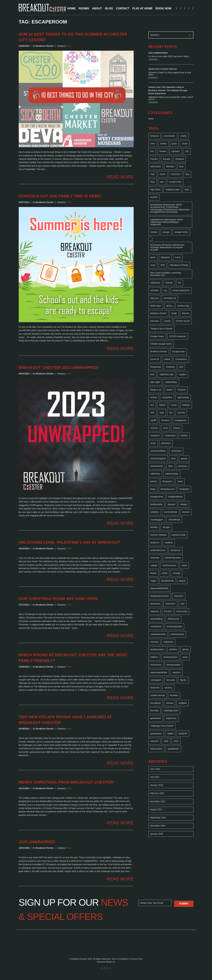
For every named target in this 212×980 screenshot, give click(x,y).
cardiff (153, 420)
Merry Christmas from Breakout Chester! (66, 782)
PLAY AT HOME (143, 8)
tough (174, 313)
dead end (155, 688)
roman (174, 405)
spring (169, 306)
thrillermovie (173, 619)
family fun (155, 543)
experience (171, 718)
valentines (155, 474)
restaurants (170, 435)
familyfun (155, 512)
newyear (154, 741)
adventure (166, 443)
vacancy (168, 688)
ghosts (186, 649)
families (154, 527)
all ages (166, 527)
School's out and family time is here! (60, 196)
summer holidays (159, 535)
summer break (179, 535)
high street (155, 189)
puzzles (154, 197)
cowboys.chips (173, 189)
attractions (155, 604)
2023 (173, 459)
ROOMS (84, 8)
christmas (183, 466)
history (162, 405)
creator (167, 321)
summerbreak (171, 512)
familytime (184, 489)
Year (153, 174)
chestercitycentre (173, 558)
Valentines (155, 283)
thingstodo (167, 481)
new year (171, 680)
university (155, 558)
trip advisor (156, 703)
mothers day (183, 306)
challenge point (171, 711)
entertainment (178, 634)
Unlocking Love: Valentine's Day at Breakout (70, 542)
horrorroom (182, 611)
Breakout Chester (159, 351)
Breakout (180, 159)
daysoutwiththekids (159, 588)
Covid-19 (155, 359)
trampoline (167, 397)
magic (153, 581)
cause (185, 144)
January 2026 (157, 834)
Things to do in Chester (161, 329)
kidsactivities (156, 749)
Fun (152, 151)
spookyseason (157, 649)
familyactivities (174, 665)
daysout (171, 504)
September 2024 (158, 818)
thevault (168, 611)
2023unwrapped (158, 459)
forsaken (174, 695)
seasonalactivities (159, 672)
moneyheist (156, 627)
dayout (182, 581)
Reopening (156, 367)
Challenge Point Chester (162, 726)
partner (154, 481)
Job (187, 151)
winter (165, 573)
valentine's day (166, 374)
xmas (185, 657)
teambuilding (156, 619)
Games (163, 151)
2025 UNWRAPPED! (37, 842)
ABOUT (97, 8)
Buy (187, 174)
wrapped (183, 703)
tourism (186, 512)
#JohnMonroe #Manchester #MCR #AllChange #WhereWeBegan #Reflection (167, 222)
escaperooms (157, 497)
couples (182, 374)
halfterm (154, 657)
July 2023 (155, 777)
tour (152, 405)
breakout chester (158, 313)
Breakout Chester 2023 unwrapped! (59, 368)
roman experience (181, 290)
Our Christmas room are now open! (59, 599)
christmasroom (169, 565)
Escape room (178, 351)
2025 (176, 741)
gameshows (156, 734)
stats (170, 466)
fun (180, 283)
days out (154, 298)
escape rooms (181, 232)
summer (154, 428)
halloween (168, 642)
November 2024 (158, 826)
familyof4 (183, 734)
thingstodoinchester (160, 596)
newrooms (170, 604)
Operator (176, 151)
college (154, 565)
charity (183, 136)
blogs (153, 489)
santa (184, 565)
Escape (167, 159)
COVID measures (178, 336)
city (171, 413)
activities (155, 290)
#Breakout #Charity (179, 265)
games (184, 459)
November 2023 (158, 801)
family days (156, 306)
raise (153, 144)
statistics (176, 672)
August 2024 (156, 809)
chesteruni (176, 550)
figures (183, 680)
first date (155, 711)
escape (166, 232)
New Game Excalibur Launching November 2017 (166, 274)
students (169, 543)
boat (162, 413)
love (152, 374)
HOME (71, 8)
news (180, 481)
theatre (184, 435)
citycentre (179, 596)
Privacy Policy (137, 959)
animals (181, 413)
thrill (163, 265)
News (69, 46)
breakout (155, 136)
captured (155, 611)
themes (186, 313)
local (165, 428)
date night (155, 382)
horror (178, 257)
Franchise (175, 174)
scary (153, 265)
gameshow (156, 718)
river (152, 413)
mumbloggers (157, 520)
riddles (170, 734)
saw (182, 604)
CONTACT (123, 8)
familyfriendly (168, 581)
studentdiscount (158, 550)
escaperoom (180, 420)
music (153, 443)
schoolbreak (174, 520)
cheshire (154, 642)
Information (156, 166)
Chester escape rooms (161, 344)
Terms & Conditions (120, 959)
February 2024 (157, 793)
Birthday (170, 166)
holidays (186, 405)
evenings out (170, 298)
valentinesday (172, 474)
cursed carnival (158, 695)
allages (184, 504)
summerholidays (158, 451)
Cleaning (170, 367)
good (174, 144)
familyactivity (156, 504)
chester (154, 232)
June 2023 (155, 769)
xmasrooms (156, 665)
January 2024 (157, 785)
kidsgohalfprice (176, 497)
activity (154, 397)
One (181, 166)
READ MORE (120, 177)
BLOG (109, 8)
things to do (156, 390)
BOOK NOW (164, 8)
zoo (165, 290)
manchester (169, 136)
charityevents (157, 466)
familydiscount (167, 489)
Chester (169, 283)
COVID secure (183, 321)
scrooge (176, 573)
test (181, 367)
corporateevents (158, 634)
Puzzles (154, 159)
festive (153, 573)
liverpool (165, 420)
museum (181, 390)
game (153, 257)
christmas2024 (170, 657)
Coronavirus (181, 359)
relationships (171, 382)
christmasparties (174, 627)
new (162, 182)
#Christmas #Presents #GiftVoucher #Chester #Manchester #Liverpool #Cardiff (167, 247)
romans (177, 428)
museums (155, 435)
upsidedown (173, 749)
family (169, 390)
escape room (175, 182)
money (163, 144)
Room (163, 174)
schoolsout (176, 451)
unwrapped (156, 680)
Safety (167, 359)
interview (155, 321)
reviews (170, 703)
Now (153, 182)
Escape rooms (157, 336)
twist (187, 189)
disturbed (165, 257)
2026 (166, 741)
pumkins (173, 649)
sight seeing (183, 397)
